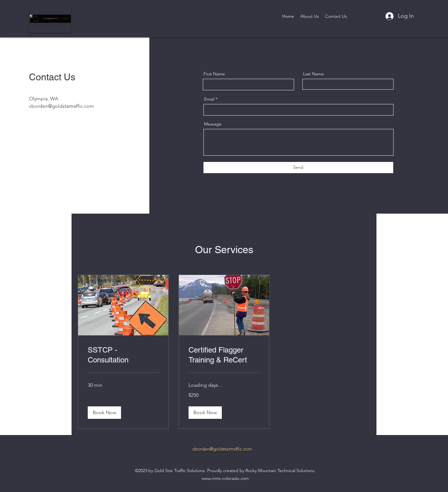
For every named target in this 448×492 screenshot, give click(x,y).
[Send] (298, 168)
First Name (214, 74)
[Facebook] (31, 136)
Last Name (313, 74)
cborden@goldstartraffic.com (61, 106)
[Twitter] (40, 136)
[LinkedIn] (50, 136)
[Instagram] (59, 136)
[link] (123, 355)
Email (209, 99)
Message (213, 124)
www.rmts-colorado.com (225, 478)
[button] (104, 413)
